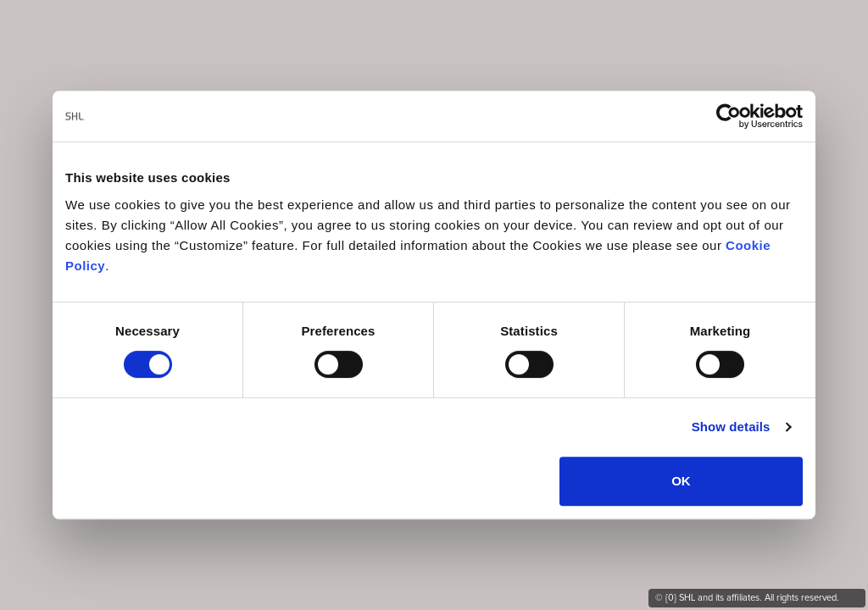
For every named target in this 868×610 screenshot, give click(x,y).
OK (681, 481)
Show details (731, 427)
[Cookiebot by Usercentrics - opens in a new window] (729, 116)
